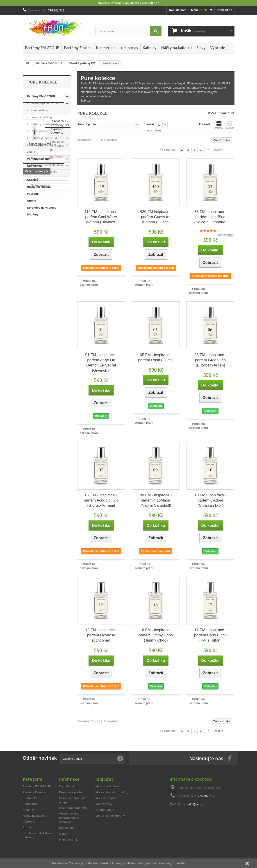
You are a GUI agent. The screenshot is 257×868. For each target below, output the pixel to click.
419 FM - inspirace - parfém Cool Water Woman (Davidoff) (101, 217)
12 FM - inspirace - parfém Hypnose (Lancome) (101, 635)
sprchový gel (55, 401)
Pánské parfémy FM (43, 138)
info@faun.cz (196, 804)
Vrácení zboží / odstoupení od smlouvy (69, 818)
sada (40, 387)
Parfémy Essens (78, 48)
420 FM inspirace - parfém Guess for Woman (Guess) (156, 217)
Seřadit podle (86, 124)
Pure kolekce (39, 110)
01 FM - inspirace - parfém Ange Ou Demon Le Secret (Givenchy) (101, 363)
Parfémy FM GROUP (42, 48)
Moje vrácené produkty (111, 792)
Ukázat (149, 124)
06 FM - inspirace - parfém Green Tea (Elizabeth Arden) (210, 360)
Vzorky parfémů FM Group (42, 148)
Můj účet (104, 779)
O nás (34, 343)
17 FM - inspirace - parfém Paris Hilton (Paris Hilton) (210, 635)
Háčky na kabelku (176, 48)
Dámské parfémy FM (44, 103)
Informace (39, 311)
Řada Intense (39, 131)
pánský (46, 394)
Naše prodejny (40, 350)
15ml (52, 387)
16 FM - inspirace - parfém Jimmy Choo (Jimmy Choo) (156, 635)
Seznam (230, 125)
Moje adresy (104, 804)
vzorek (45, 381)
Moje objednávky (107, 786)
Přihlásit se (224, 10)
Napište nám (178, 10)
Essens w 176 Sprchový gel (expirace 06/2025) (60, 250)
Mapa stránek (68, 840)
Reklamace (67, 828)
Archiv (32, 201)
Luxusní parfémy (41, 117)
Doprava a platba (42, 323)
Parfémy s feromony (43, 124)
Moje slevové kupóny (110, 816)
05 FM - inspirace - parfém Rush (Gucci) (156, 357)
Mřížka (219, 125)
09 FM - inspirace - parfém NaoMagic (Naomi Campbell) (156, 500)
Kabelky (150, 48)
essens (30, 381)
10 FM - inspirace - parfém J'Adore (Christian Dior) (210, 500)
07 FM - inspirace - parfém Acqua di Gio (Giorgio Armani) (101, 500)
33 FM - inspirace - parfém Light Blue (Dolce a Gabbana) (210, 217)
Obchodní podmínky (44, 336)
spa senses (33, 401)
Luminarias (129, 48)
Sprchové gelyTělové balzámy (42, 211)
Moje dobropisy (106, 798)
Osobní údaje (105, 810)
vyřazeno (61, 381)
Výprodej (218, 48)
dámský (30, 394)
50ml (28, 387)
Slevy (201, 48)
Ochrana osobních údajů (47, 330)
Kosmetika (105, 48)
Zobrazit (86, 101)
